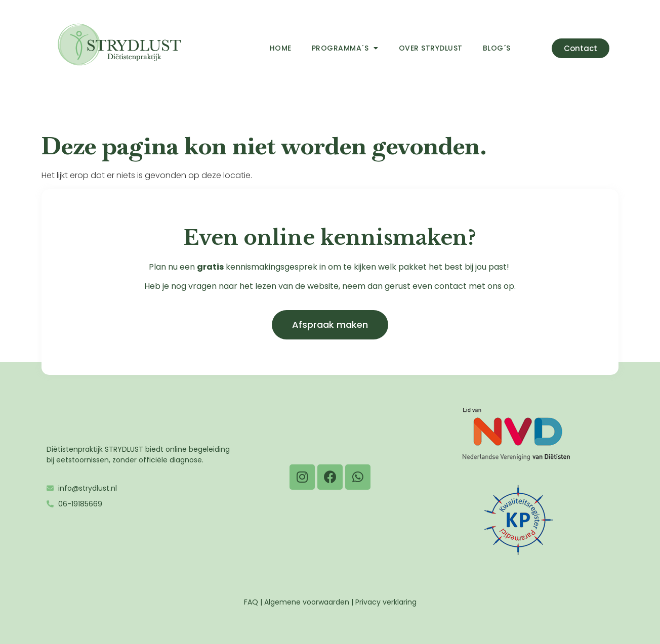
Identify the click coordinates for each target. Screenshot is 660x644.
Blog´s (497, 48)
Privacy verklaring (386, 602)
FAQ (251, 602)
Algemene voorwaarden (307, 602)
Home (281, 48)
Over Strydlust (431, 48)
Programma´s (345, 48)
